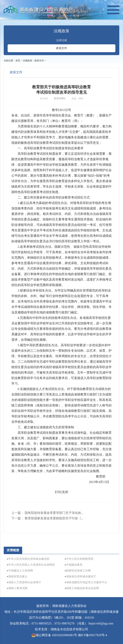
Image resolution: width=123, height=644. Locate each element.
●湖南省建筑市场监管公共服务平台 (86, 582)
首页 (18, 61)
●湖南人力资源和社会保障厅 (24, 582)
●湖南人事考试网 (17, 588)
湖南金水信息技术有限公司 (69, 629)
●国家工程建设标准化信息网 (82, 588)
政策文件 (62, 48)
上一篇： (47, 513)
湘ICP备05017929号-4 (92, 635)
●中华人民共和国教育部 (79, 559)
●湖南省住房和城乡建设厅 (80, 576)
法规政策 (27, 61)
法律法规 (62, 40)
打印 (58, 492)
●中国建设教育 (73, 565)
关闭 (65, 492)
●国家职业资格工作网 (78, 571)
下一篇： (47, 518)
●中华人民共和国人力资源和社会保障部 (31, 565)
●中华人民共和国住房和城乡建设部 (28, 559)
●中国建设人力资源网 (20, 571)
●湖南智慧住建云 (17, 576)
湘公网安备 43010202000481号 (54, 635)
